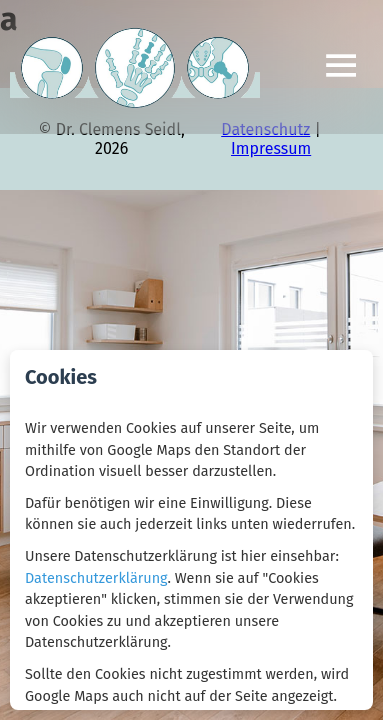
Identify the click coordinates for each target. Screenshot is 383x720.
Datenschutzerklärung (96, 578)
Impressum (271, 148)
